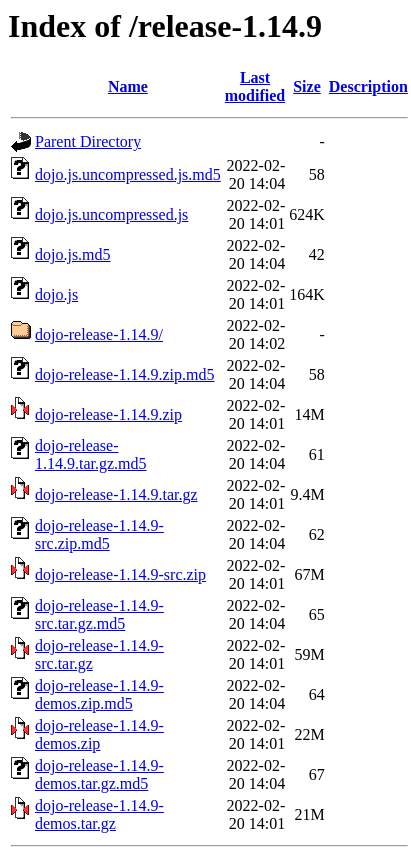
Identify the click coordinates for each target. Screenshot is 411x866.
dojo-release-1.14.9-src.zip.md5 (99, 534)
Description (368, 86)
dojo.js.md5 (73, 254)
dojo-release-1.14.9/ (99, 334)
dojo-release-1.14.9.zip (108, 414)
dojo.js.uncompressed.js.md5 (128, 174)
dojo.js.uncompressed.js (111, 214)
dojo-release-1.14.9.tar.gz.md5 (91, 454)
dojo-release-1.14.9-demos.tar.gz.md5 (99, 774)
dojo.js (56, 294)
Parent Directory (88, 141)
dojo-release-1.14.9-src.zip (120, 574)
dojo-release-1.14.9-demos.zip (99, 734)
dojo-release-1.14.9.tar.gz (116, 494)
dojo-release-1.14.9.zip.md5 (125, 374)
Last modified (255, 86)
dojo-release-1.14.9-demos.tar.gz (99, 814)
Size (307, 86)
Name (128, 86)
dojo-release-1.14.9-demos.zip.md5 (99, 694)
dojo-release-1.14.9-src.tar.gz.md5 (99, 614)
